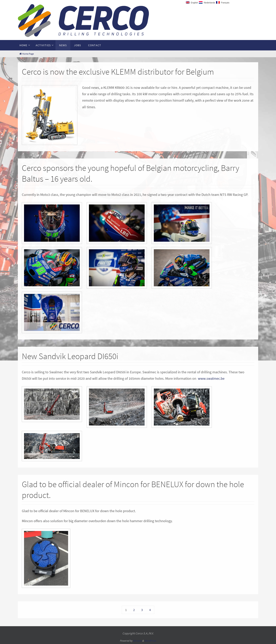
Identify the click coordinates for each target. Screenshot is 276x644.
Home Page (26, 54)
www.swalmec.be (211, 378)
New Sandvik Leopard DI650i (70, 356)
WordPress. (150, 641)
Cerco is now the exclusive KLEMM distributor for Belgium (118, 72)
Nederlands (207, 3)
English (192, 3)
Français (223, 3)
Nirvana (137, 641)
